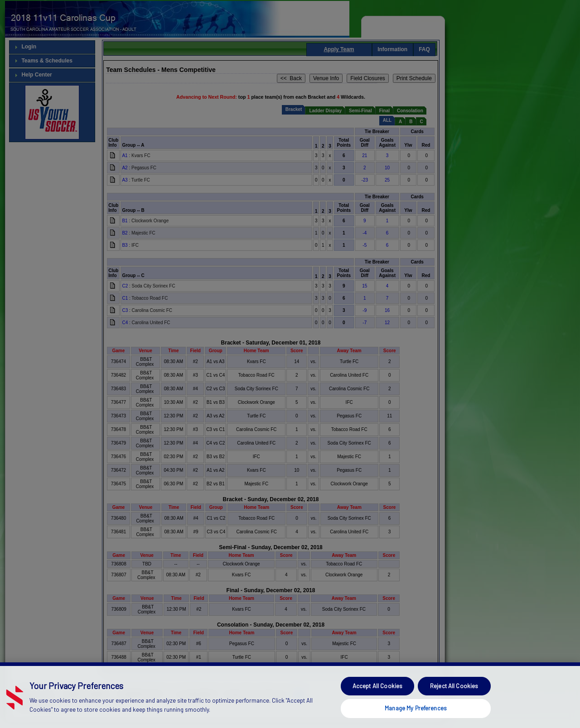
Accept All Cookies (377, 703)
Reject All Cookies (454, 703)
